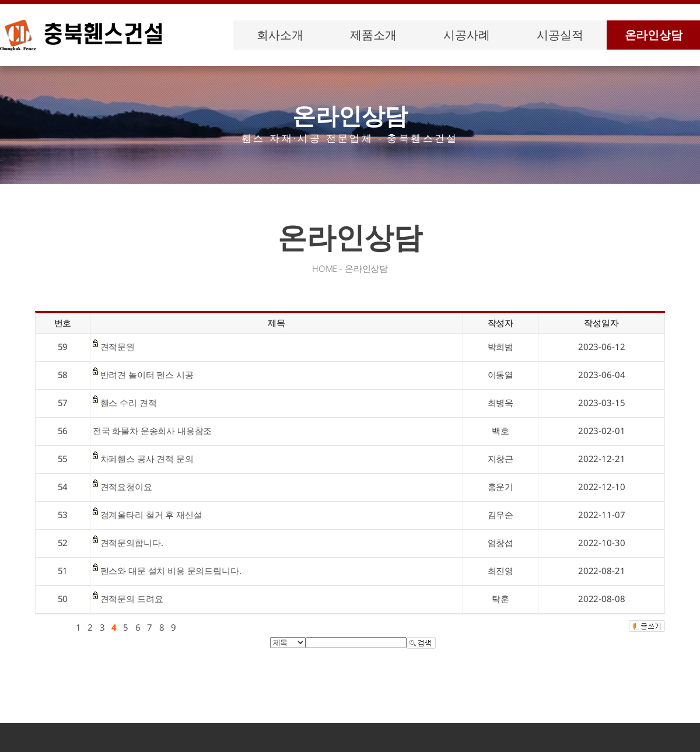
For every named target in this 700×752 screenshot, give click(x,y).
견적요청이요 (126, 487)
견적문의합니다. (132, 543)
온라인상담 (654, 35)
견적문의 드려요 (132, 599)
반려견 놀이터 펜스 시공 (147, 375)
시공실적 (560, 35)
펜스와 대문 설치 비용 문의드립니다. (171, 571)
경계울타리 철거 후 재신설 (151, 515)
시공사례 (466, 35)
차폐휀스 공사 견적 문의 (147, 459)
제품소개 (373, 35)
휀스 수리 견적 (129, 403)
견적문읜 (118, 347)
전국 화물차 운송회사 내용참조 (153, 431)
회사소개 (280, 35)
